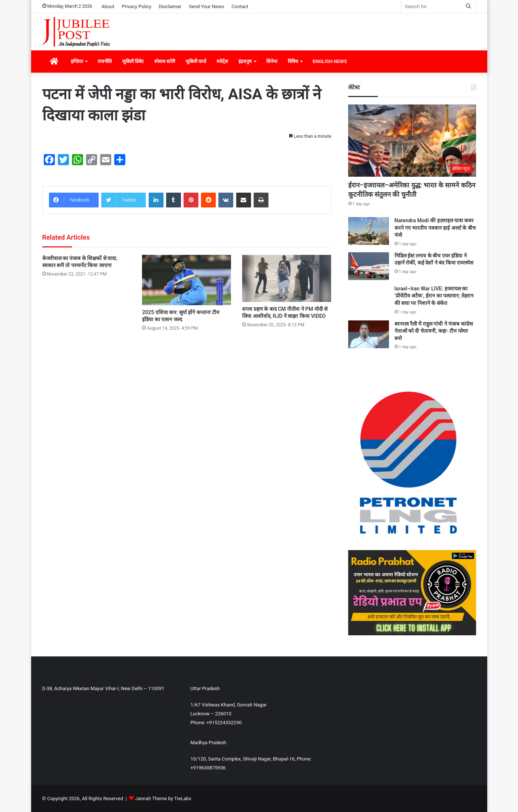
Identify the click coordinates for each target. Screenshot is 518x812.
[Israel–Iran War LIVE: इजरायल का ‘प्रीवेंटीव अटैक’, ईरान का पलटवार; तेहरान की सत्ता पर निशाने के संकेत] (369, 299)
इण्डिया (77, 61)
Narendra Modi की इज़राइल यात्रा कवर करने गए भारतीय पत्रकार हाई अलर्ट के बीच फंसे (435, 228)
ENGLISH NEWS (330, 61)
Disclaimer (170, 6)
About (108, 6)
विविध (293, 61)
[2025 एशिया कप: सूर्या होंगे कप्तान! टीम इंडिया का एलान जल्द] (187, 280)
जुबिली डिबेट (133, 61)
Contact (240, 6)
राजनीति (105, 61)
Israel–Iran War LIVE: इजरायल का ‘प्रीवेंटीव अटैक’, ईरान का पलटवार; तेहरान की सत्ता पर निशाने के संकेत (434, 296)
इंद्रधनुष (245, 61)
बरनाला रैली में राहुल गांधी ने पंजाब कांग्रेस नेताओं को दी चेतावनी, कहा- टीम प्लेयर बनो (434, 331)
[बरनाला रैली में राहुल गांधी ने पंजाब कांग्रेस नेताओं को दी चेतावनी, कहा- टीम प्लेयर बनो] (369, 334)
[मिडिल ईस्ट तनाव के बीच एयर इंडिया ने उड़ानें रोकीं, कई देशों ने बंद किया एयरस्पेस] (369, 266)
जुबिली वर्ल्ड (196, 61)
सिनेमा (272, 61)
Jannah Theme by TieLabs (163, 798)
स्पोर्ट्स (222, 61)
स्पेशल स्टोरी (165, 61)
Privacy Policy (136, 6)
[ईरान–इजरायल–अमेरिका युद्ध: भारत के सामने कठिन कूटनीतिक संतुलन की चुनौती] (412, 141)
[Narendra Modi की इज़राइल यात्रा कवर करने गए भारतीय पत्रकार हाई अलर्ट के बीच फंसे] (369, 231)
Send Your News (207, 6)
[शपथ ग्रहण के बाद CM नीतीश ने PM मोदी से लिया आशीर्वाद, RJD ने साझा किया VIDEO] (287, 278)
